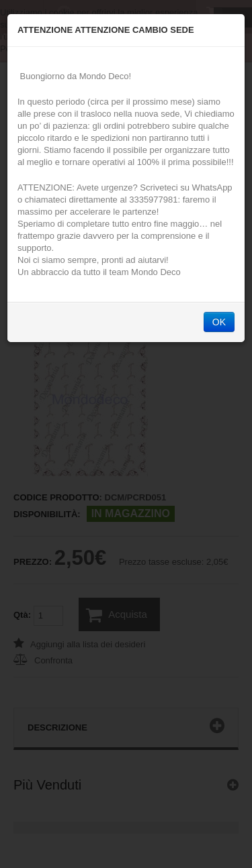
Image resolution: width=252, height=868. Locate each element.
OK (219, 322)
